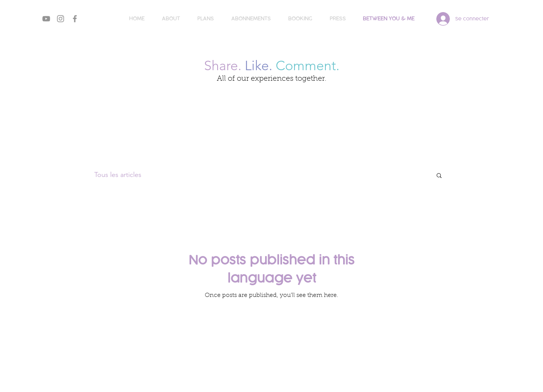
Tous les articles (118, 175)
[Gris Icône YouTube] (46, 19)
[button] (439, 176)
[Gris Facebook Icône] (75, 19)
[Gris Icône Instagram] (61, 19)
